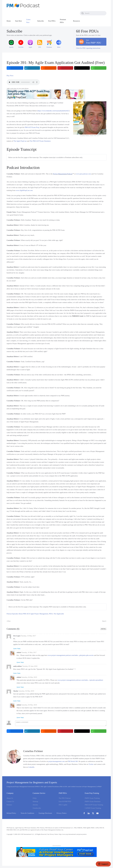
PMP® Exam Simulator (93, 801)
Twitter (91, 764)
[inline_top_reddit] (49, 68)
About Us (10, 798)
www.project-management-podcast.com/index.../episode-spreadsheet (80, 680)
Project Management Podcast (63, 174)
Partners (9, 805)
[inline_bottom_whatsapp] (99, 731)
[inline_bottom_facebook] (15, 731)
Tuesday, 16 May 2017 (28, 636)
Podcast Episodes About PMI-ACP (18, 614)
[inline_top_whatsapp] (99, 68)
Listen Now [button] (28, 21)
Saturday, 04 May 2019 (29, 677)
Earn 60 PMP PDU (65, 801)
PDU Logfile (63, 805)
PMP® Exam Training (92, 798)
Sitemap (35, 801)
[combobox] (93, 13)
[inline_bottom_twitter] (82, 731)
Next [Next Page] (104, 621)
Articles (35, 805)
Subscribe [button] (40, 21)
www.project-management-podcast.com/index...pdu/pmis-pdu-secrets (71, 655)
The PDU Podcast (65, 798)
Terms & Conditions (27, 813)
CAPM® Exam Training (93, 808)
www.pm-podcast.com (83, 174)
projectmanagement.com (57, 761)
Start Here (18, 21)
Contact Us (10, 801)
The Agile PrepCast (20, 141)
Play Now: (10, 76)
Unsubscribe (37, 808)
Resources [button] (76, 21)
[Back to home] (23, 6)
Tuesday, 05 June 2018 (30, 666)
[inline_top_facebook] (15, 68)
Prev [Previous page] (9, 621)
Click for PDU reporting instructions (88, 48)
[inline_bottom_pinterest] (65, 731)
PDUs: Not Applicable (56, 614)
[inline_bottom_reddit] (49, 731)
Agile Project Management (39, 614)
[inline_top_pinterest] (65, 68)
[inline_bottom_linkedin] (32, 731)
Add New (103, 629)
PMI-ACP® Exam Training (94, 805)
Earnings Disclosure (45, 813)
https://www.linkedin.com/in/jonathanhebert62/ (53, 111)
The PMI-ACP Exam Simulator (40, 141)
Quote (15, 649)
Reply (19, 649)
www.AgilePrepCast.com (24, 190)
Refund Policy (11, 813)
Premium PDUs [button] (63, 21)
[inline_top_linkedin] (32, 68)
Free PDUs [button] (52, 21)
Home (9, 21)
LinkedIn (31, 767)
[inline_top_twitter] (82, 68)
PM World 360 (73, 761)
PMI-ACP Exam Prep (32, 127)
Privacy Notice (62, 813)
